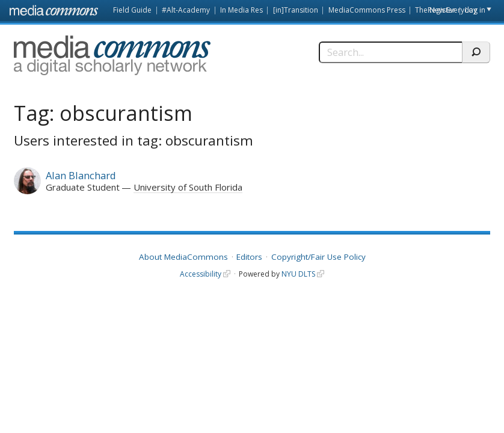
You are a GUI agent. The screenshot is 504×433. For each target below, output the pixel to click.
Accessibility (201, 274)
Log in (475, 10)
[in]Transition (296, 10)
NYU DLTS (298, 274)
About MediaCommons (183, 257)
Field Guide (132, 10)
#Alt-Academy (186, 10)
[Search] (391, 52)
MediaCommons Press (367, 10)
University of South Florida (188, 187)
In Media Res (241, 10)
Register (441, 10)
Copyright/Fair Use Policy (318, 257)
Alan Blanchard (81, 175)
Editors (249, 257)
